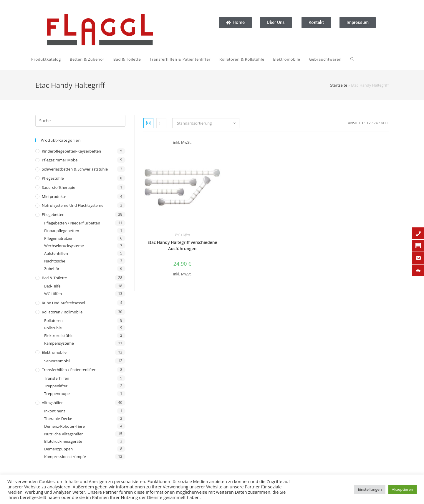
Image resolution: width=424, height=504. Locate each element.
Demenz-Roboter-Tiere (64, 426)
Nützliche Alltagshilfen (64, 434)
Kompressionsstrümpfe (65, 457)
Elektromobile (54, 352)
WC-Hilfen (53, 294)
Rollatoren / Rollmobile (62, 312)
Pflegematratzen (59, 238)
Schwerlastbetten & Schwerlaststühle (75, 169)
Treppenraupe (57, 394)
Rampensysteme (59, 343)
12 (369, 123)
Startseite (339, 85)
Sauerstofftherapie (58, 187)
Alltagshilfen (53, 403)
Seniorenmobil (57, 361)
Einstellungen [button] (370, 489)
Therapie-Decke (58, 419)
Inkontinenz (55, 411)
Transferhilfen (57, 378)
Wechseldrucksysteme (64, 246)
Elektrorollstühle (59, 336)
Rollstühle (53, 328)
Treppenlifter (56, 386)
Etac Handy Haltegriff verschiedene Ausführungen (182, 245)
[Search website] (296, 59)
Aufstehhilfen (56, 253)
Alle (385, 123)
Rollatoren (53, 320)
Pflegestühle (53, 178)
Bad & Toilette (54, 278)
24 (376, 123)
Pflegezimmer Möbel (60, 160)
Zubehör (52, 269)
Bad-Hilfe (52, 286)
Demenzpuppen (58, 449)
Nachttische (55, 261)
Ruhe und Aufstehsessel (63, 303)
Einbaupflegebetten (62, 231)
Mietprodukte (54, 196)
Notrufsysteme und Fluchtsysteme (73, 205)
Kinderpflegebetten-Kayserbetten (71, 151)
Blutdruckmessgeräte (63, 441)
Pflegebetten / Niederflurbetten (72, 223)
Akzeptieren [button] (403, 489)
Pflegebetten (53, 214)
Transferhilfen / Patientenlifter (69, 370)
